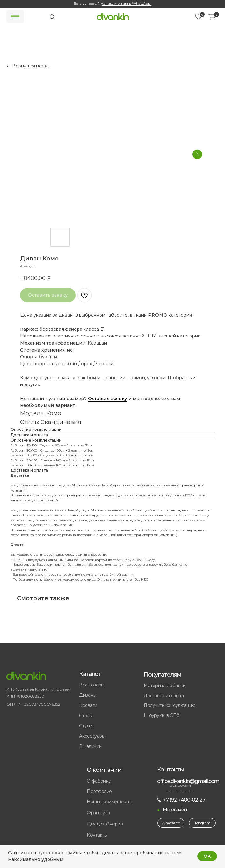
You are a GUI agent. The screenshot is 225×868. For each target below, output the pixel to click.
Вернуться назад (30, 66)
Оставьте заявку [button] (108, 399)
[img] (113, 17)
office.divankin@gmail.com (188, 781)
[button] (115, 813)
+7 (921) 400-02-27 (184, 800)
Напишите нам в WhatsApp (125, 4)
